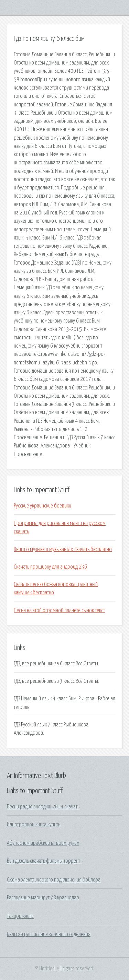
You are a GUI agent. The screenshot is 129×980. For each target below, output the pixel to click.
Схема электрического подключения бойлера (54, 880)
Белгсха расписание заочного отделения (49, 934)
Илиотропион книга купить (34, 825)
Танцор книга (20, 916)
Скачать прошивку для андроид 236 (50, 567)
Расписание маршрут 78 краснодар (43, 898)
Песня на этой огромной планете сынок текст (59, 610)
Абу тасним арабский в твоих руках (43, 843)
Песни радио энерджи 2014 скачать (43, 807)
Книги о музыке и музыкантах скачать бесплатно (63, 549)
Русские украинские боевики (42, 506)
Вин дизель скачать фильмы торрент (44, 861)
